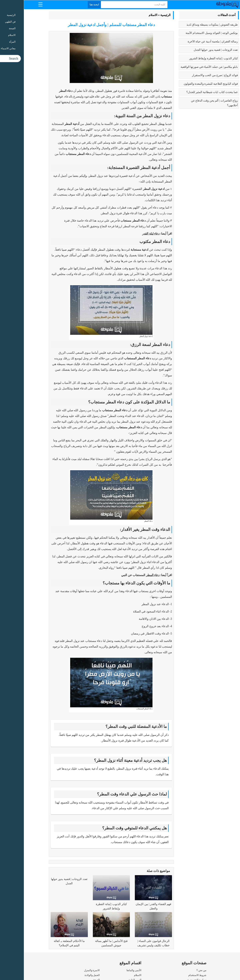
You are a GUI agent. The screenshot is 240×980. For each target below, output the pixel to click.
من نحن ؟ (178, 970)
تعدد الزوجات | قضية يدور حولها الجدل (192, 50)
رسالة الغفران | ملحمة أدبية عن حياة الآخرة (189, 41)
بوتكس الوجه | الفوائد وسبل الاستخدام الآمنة (188, 33)
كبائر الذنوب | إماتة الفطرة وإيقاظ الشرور (190, 58)
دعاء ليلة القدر (127, 234)
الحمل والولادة (68, 975)
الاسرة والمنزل (68, 970)
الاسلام (129, 15)
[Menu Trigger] (17, 4)
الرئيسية (142, 15)
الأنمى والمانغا (110, 970)
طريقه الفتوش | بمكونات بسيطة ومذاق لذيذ (188, 25)
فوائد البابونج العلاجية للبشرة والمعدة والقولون (187, 84)
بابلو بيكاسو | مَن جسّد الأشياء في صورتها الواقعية (185, 67)
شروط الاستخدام (173, 975)
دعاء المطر (129, 575)
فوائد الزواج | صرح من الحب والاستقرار (191, 75)
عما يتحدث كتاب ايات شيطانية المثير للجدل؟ (188, 92)
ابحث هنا (71, 5)
